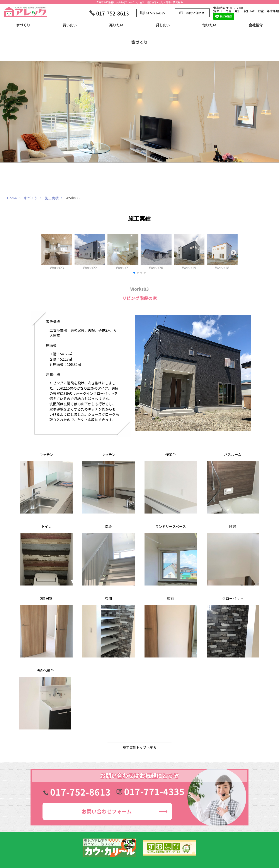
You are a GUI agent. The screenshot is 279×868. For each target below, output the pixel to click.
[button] (134, 273)
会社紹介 (256, 25)
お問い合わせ (106, 811)
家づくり (23, 25)
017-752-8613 (80, 792)
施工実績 (52, 198)
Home (12, 198)
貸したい (163, 25)
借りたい (209, 25)
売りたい (116, 25)
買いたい (70, 25)
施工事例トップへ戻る (139, 747)
